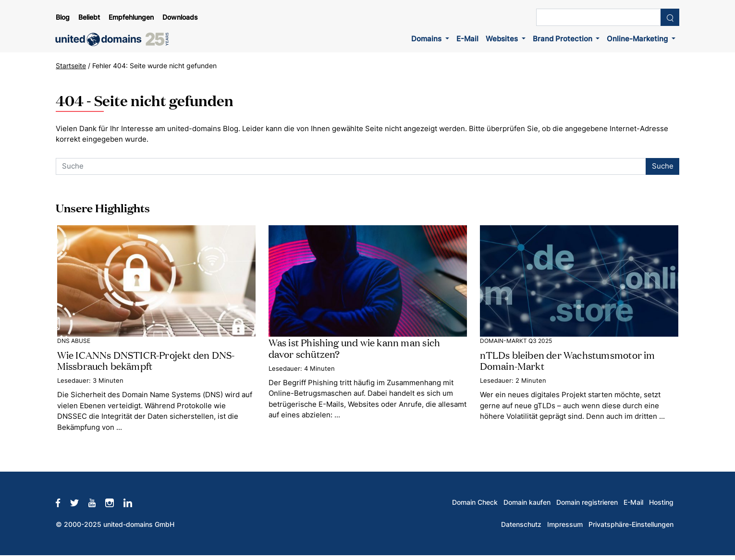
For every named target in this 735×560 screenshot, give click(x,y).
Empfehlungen (131, 17)
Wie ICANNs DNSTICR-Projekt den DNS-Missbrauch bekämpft (146, 360)
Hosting (661, 502)
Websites (503, 39)
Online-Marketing (638, 39)
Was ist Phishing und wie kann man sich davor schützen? (355, 347)
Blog (63, 17)
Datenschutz (521, 524)
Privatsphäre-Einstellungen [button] (631, 524)
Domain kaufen (527, 502)
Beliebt (89, 17)
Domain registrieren (587, 502)
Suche (663, 166)
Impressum (565, 524)
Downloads (180, 17)
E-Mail (467, 39)
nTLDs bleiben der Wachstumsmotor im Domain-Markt (568, 360)
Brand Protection (563, 39)
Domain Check (475, 502)
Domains (427, 39)
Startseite (71, 66)
